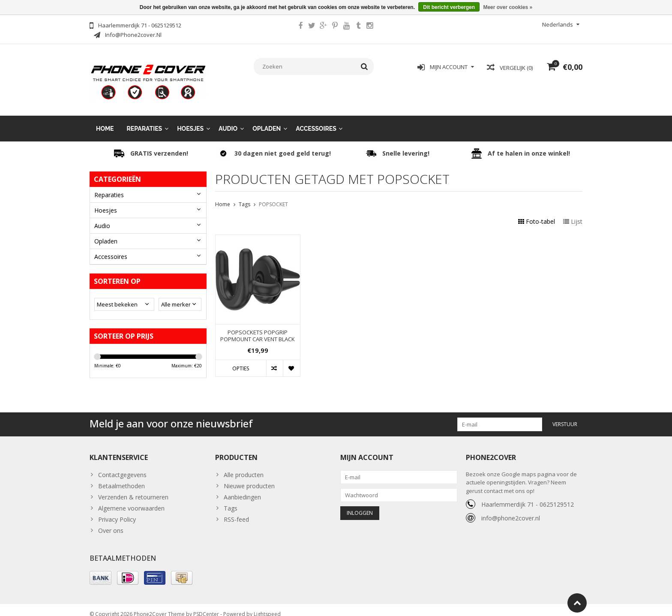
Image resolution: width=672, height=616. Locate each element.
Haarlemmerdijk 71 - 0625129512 (528, 496)
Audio (228, 120)
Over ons (111, 522)
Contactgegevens (122, 466)
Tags (244, 196)
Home (105, 120)
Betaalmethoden (121, 477)
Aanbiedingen (242, 488)
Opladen (267, 120)
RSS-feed (236, 511)
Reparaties (145, 120)
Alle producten (244, 466)
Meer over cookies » (508, 7)
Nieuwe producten (249, 477)
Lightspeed (267, 605)
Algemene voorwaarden (131, 500)
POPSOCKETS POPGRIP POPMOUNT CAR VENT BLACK (258, 328)
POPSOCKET (273, 196)
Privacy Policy (117, 511)
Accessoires (316, 120)
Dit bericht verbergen (449, 7)
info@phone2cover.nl (511, 509)
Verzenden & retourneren (133, 488)
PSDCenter (206, 605)
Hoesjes (190, 120)
